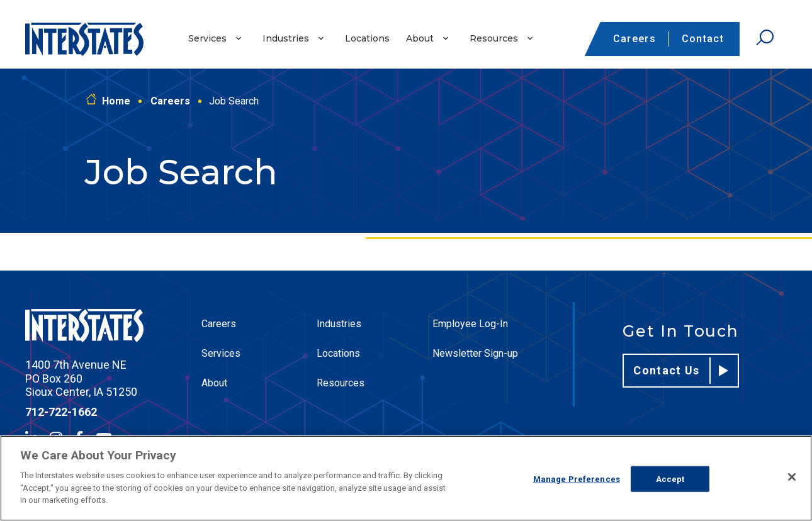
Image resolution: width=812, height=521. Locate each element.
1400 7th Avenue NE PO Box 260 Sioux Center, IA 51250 (81, 378)
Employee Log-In (470, 324)
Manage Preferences (577, 479)
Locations (367, 38)
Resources (494, 38)
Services (207, 38)
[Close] (792, 477)
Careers (634, 39)
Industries (286, 38)
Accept (670, 479)
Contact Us (681, 371)
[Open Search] (765, 38)
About (420, 38)
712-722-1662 (61, 412)
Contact (703, 39)
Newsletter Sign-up (475, 353)
